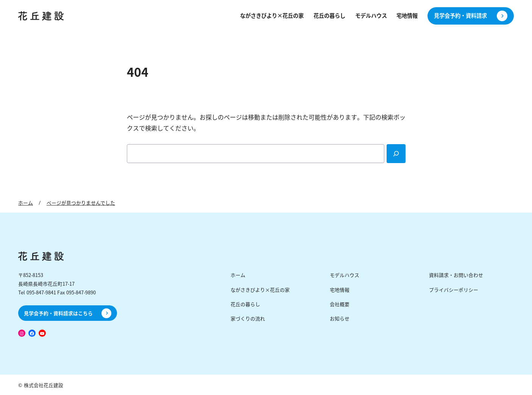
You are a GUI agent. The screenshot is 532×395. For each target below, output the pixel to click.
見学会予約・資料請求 (460, 16)
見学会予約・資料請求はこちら (58, 313)
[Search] (396, 154)
